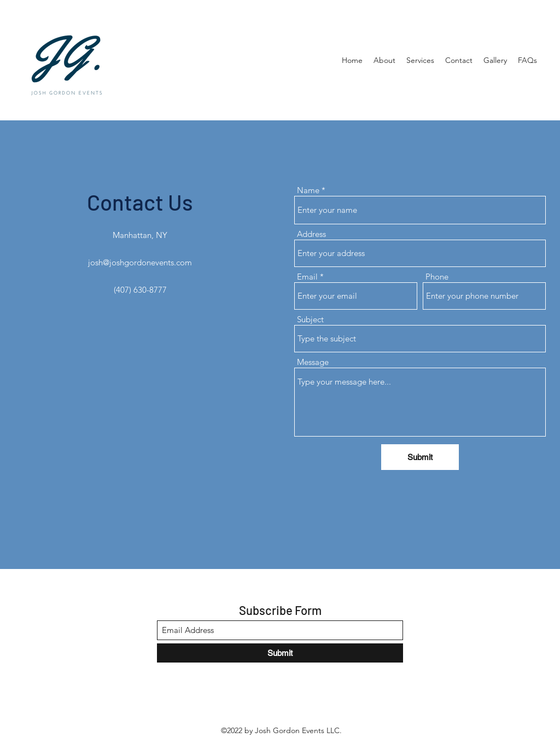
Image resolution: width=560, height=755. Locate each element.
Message (313, 362)
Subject (310, 319)
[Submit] (420, 457)
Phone (437, 277)
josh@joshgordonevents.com (140, 262)
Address (311, 234)
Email (307, 277)
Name (308, 190)
